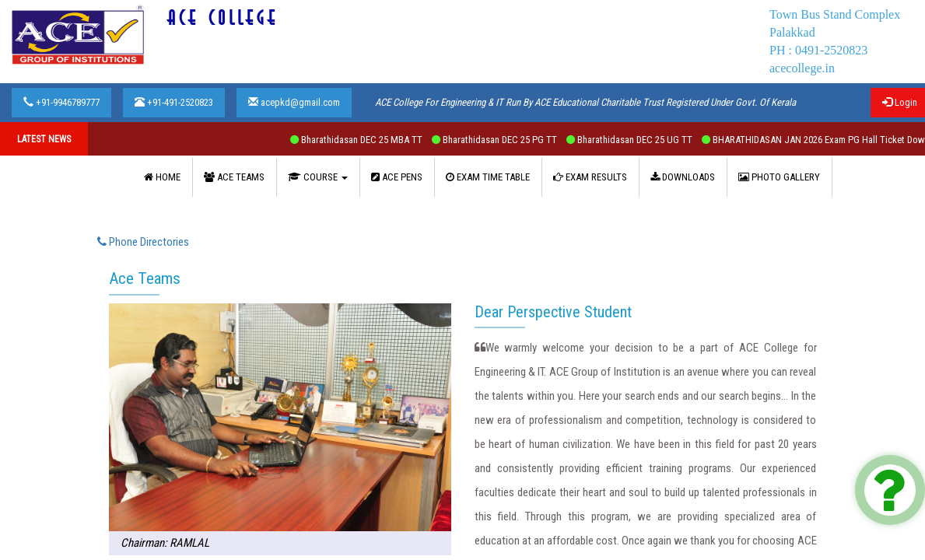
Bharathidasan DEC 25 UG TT (646, 140)
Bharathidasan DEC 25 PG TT (511, 140)
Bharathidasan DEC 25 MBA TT (373, 140)
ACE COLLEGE (223, 18)
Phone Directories (143, 242)
